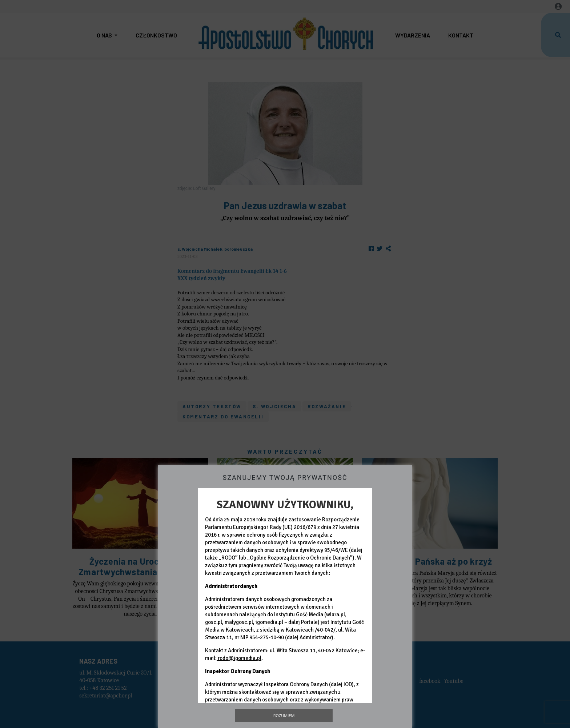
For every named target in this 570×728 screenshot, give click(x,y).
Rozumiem (284, 715)
